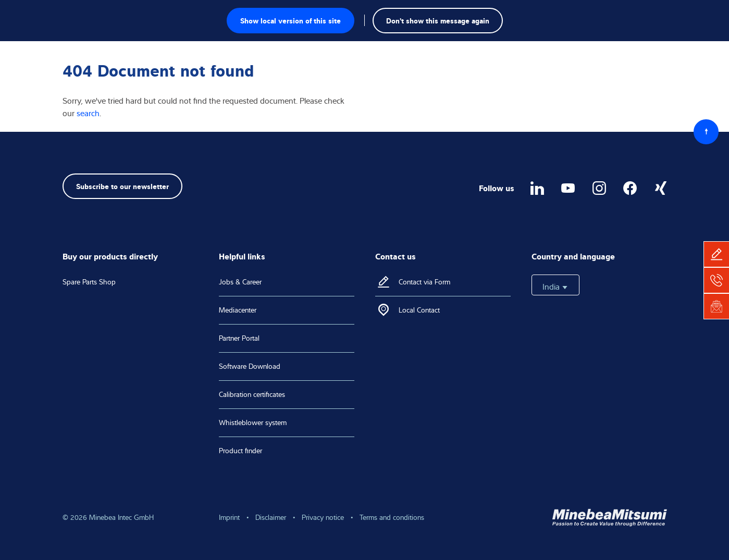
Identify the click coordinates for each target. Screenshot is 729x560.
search (88, 113)
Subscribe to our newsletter (122, 186)
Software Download (250, 366)
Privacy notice (323, 517)
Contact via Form (424, 282)
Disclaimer (271, 517)
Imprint (229, 517)
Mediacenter (238, 310)
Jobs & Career (240, 282)
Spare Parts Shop (89, 282)
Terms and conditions (392, 517)
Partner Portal (239, 338)
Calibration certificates (252, 394)
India (555, 287)
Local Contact (419, 310)
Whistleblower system (253, 422)
